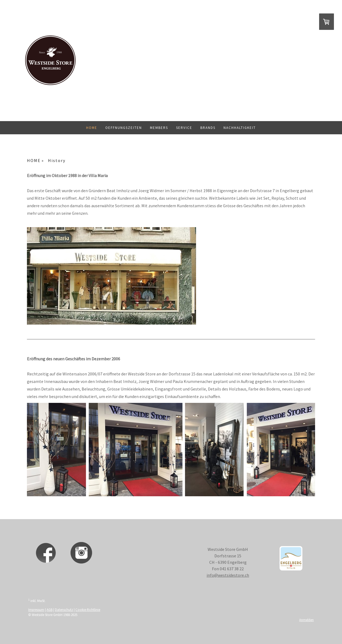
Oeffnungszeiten (124, 128)
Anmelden (306, 620)
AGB (50, 610)
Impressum (36, 610)
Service (184, 128)
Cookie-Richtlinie (88, 610)
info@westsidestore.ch (228, 575)
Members (159, 128)
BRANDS (208, 128)
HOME (92, 128)
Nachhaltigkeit (240, 128)
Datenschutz (64, 610)
